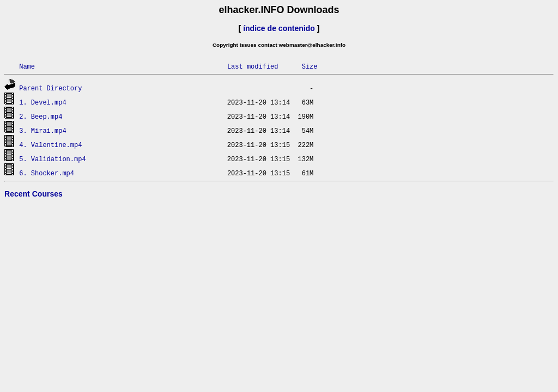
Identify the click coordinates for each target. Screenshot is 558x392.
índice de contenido (279, 28)
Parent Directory (50, 88)
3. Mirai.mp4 (43, 130)
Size (310, 66)
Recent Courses (34, 194)
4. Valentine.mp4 (50, 145)
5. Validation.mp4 (52, 159)
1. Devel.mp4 (43, 102)
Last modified (253, 66)
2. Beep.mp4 (41, 116)
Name (27, 66)
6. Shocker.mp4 (47, 173)
